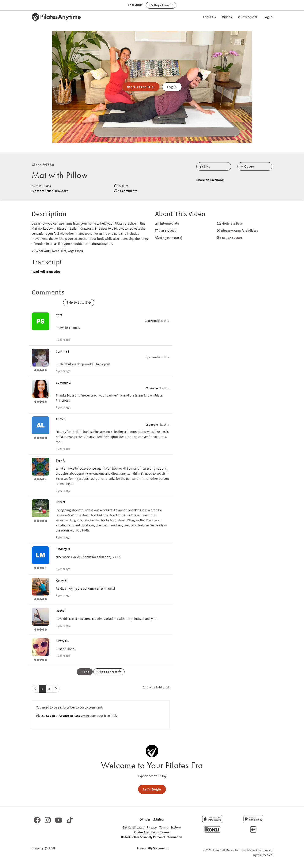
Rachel (60, 610)
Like (205, 166)
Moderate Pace (232, 223)
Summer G (63, 383)
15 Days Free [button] (161, 5)
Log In (268, 17)
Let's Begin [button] (152, 789)
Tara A (60, 460)
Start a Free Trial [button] (141, 87)
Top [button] (85, 672)
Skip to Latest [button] (79, 302)
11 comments (128, 191)
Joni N (60, 502)
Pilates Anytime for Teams (151, 832)
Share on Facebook (210, 180)
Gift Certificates (133, 827)
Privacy (152, 827)
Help (145, 820)
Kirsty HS (62, 641)
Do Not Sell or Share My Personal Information (151, 837)
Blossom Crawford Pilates (240, 230)
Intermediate (170, 223)
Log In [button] (172, 87)
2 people (152, 388)
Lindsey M (63, 549)
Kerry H (61, 580)
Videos (227, 17)
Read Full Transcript (46, 271)
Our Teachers (248, 17)
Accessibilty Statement (152, 848)
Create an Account (72, 715)
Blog (158, 820)
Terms (164, 827)
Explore (176, 827)
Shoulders (235, 238)
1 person (151, 321)
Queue (247, 166)
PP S (59, 315)
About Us (209, 17)
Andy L (61, 419)
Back (223, 238)
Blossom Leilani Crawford (50, 191)
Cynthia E (63, 351)
